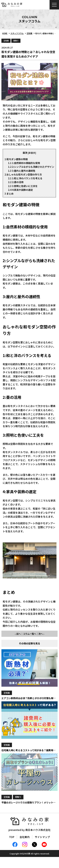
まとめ (9, 193)
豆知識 (6, 41)
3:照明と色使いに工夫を (23, 186)
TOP (12, 837)
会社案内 (25, 837)
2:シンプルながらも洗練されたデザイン (31, 167)
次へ (41, 634)
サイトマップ (42, 837)
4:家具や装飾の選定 (20, 190)
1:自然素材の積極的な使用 (24, 163)
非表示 (32, 153)
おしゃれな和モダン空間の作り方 (23, 174)
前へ (19, 634)
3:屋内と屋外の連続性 (22, 171)
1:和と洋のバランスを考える (25, 178)
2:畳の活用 (16, 182)
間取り (16, 41)
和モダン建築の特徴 (16, 159)
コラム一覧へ (30, 634)
